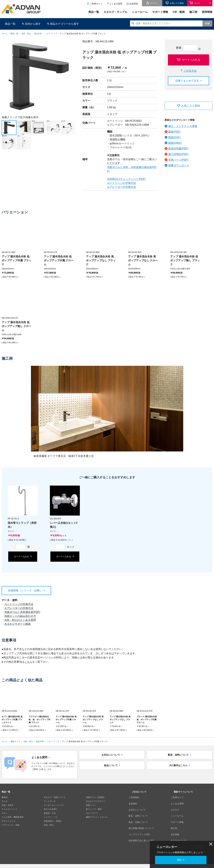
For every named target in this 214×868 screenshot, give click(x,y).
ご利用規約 (136, 797)
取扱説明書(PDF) (178, 149)
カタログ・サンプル (115, 12)
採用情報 (207, 12)
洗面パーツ (91, 805)
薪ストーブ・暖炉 (94, 809)
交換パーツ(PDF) (178, 160)
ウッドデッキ (50, 801)
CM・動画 (179, 12)
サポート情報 (160, 12)
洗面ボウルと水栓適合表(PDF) (22, 612)
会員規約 (135, 801)
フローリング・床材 (11, 825)
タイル (5, 801)
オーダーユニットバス (54, 805)
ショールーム (140, 12)
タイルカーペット (10, 809)
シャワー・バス (51, 817)
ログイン (154, 3)
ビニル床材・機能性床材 (13, 817)
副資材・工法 (50, 813)
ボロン (5, 813)
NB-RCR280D (133, 121)
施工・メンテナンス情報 (183, 126)
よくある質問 (116, 4)
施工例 (193, 12)
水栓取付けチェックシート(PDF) (126, 179)
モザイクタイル (9, 821)
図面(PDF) (174, 132)
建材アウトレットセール (97, 817)
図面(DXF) (174, 137)
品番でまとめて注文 (187, 81)
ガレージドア (92, 813)
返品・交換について (140, 813)
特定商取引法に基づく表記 (143, 825)
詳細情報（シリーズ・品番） (25, 590)
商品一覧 (94, 12)
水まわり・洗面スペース (55, 797)
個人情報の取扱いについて (143, 817)
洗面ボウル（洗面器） (96, 797)
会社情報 (178, 821)
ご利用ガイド (96, 4)
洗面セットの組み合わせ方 (20, 616)
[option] (39, 77)
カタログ (178, 805)
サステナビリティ (182, 825)
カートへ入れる (191, 60)
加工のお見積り (51, 809)
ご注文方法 (190, 71)
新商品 (5, 797)
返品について (111, 772)
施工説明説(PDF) (178, 154)
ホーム (5, 34)
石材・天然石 (8, 805)
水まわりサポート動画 (17, 624)
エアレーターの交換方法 (121, 187)
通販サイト (15, 741)
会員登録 (134, 4)
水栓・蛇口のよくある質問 (20, 620)
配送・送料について (178, 757)
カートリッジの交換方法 (121, 183)
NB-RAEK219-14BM (137, 125)
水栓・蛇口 (26, 34)
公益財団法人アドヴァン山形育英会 (189, 829)
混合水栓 (38, 34)
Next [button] (3, 114)
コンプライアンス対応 (141, 821)
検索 (207, 23)
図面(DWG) (175, 143)
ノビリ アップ (51, 34)
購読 (179, 860)
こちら (28, 662)
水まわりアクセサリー (96, 801)
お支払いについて (111, 757)
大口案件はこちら (178, 772)
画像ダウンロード (179, 165)
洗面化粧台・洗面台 (53, 821)
